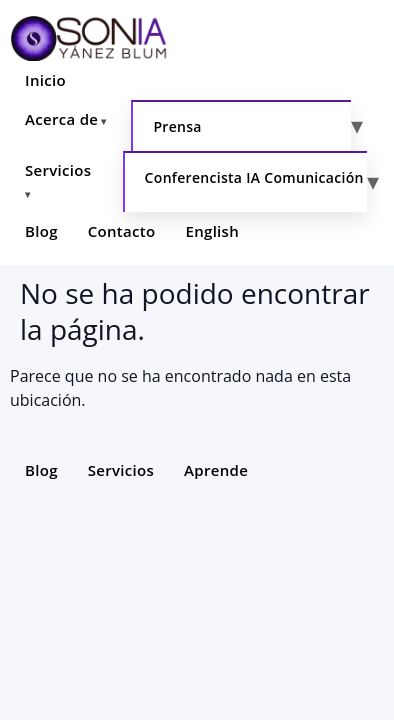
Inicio (45, 80)
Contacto (122, 231)
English (213, 231)
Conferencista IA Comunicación (254, 177)
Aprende (216, 470)
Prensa (177, 126)
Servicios (58, 170)
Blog (41, 231)
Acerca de (61, 119)
